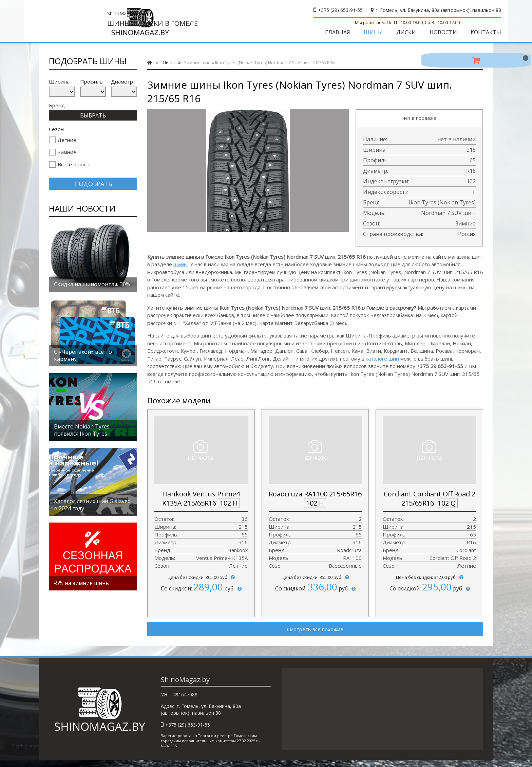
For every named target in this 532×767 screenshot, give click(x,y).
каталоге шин (382, 364)
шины (180, 270)
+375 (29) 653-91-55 (326, 10)
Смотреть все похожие (315, 635)
